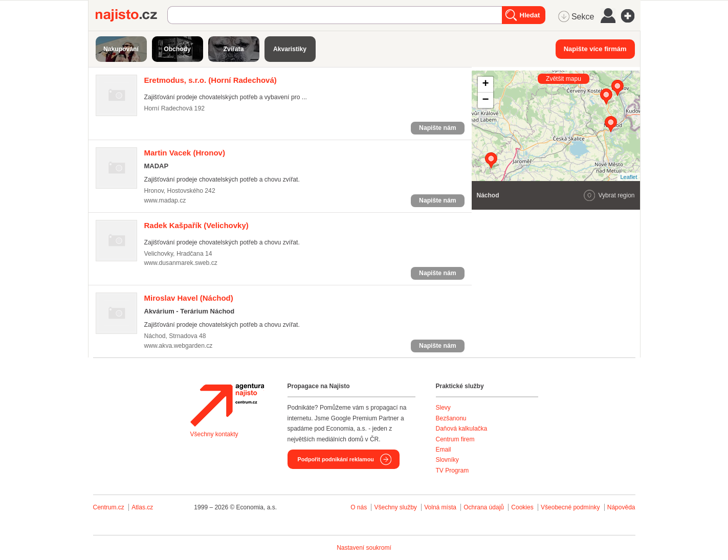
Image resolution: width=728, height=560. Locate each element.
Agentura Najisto (227, 405)
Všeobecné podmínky (570, 507)
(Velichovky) (196, 225)
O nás (359, 507)
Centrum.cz (109, 507)
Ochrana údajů (484, 507)
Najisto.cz (131, 15)
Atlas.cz (142, 507)
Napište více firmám (595, 49)
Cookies (522, 507)
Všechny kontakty (214, 434)
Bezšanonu (451, 418)
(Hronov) (185, 153)
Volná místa (440, 507)
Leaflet (628, 177)
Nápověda (621, 507)
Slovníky (447, 460)
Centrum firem (455, 439)
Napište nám (437, 128)
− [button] (485, 100)
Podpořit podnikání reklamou (336, 459)
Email (444, 450)
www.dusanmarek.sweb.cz (181, 263)
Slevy (443, 408)
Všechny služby (396, 507)
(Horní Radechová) (211, 80)
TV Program (453, 471)
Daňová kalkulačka (462, 429)
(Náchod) (189, 298)
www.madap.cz (165, 200)
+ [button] (485, 84)
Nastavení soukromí (364, 548)
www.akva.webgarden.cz (179, 346)
